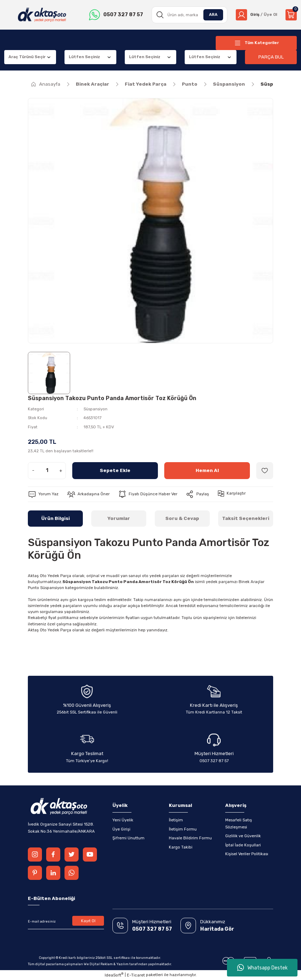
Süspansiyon (96, 409)
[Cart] (291, 15)
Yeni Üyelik (123, 820)
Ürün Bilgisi (56, 518)
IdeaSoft (114, 975)
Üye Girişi (121, 829)
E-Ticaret (136, 975)
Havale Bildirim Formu (190, 838)
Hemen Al (207, 470)
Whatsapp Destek (262, 968)
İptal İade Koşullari (243, 845)
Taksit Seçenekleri (246, 518)
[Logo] (42, 15)
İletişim (176, 820)
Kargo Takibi (181, 847)
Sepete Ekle (115, 470)
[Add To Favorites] (265, 471)
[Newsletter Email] (66, 921)
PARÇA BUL (271, 57)
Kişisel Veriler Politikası (247, 854)
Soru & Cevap (182, 518)
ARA (213, 14)
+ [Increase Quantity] (61, 470)
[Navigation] (256, 43)
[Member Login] (256, 15)
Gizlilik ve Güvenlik (243, 836)
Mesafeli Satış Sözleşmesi (239, 823)
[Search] (190, 15)
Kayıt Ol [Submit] (88, 921)
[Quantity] (47, 471)
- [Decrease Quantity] (33, 470)
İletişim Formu (183, 829)
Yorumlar (119, 518)
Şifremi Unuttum (128, 838)
